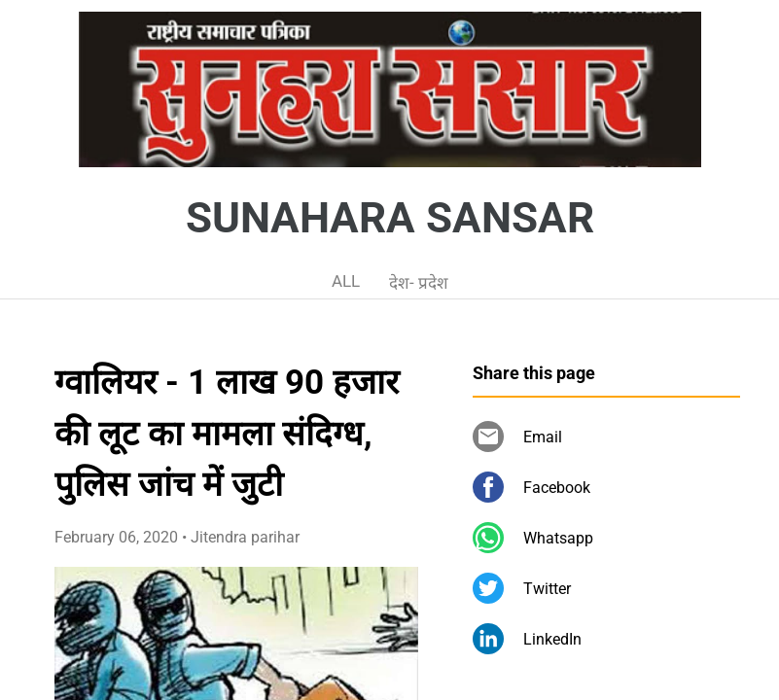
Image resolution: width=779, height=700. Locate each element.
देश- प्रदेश (419, 283)
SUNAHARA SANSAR (390, 218)
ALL (346, 281)
